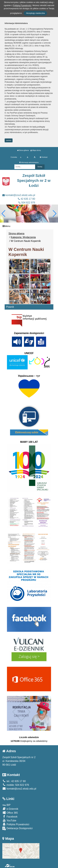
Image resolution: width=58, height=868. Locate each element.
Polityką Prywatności (22, 5)
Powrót (10, 307)
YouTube (9, 820)
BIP (6, 805)
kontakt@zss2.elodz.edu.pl (19, 195)
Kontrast (44, 157)
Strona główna (23, 150)
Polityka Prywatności (16, 824)
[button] (54, 214)
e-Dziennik (10, 809)
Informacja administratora (29, 162)
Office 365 (10, 813)
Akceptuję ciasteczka (35, 13)
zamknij (9, 140)
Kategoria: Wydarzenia (23, 237)
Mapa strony (36, 150)
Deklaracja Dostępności (17, 828)
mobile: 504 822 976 (16, 785)
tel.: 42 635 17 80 (14, 781)
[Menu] (29, 226)
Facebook (10, 816)
